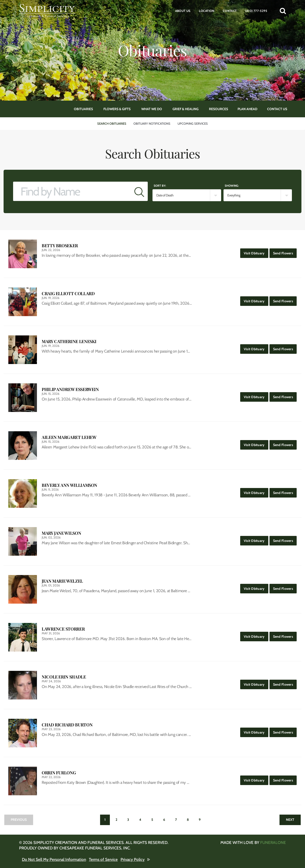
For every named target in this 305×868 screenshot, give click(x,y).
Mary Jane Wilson (61, 533)
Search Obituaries (112, 123)
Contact (230, 11)
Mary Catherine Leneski (69, 342)
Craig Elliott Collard (68, 294)
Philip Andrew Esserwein (70, 389)
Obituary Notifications (152, 123)
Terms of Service (103, 859)
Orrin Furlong (59, 773)
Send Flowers (285, 252)
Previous (19, 820)
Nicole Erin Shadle (64, 677)
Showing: (232, 186)
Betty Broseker (60, 246)
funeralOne (273, 842)
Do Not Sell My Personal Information (54, 859)
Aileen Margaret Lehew (69, 437)
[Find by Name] (72, 191)
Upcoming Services (193, 123)
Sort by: (160, 186)
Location (207, 11)
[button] (283, 11)
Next (290, 820)
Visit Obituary (256, 252)
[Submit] (139, 191)
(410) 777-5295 (256, 11)
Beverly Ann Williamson (69, 485)
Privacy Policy (133, 859)
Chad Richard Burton (67, 725)
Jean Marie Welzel (62, 581)
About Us (183, 11)
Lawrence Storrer (63, 629)
